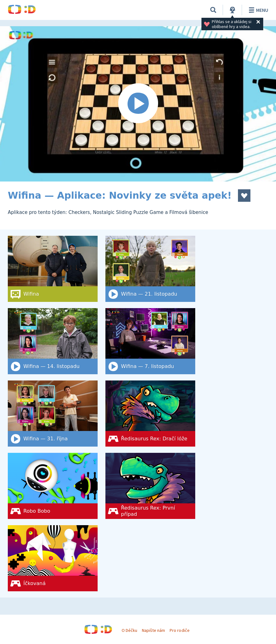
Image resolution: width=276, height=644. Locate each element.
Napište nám (153, 630)
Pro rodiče (179, 630)
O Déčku (129, 630)
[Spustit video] (138, 104)
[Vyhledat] (213, 10)
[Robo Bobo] (53, 486)
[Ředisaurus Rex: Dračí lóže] (150, 414)
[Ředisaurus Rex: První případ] (150, 486)
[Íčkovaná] (53, 558)
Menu (257, 10)
